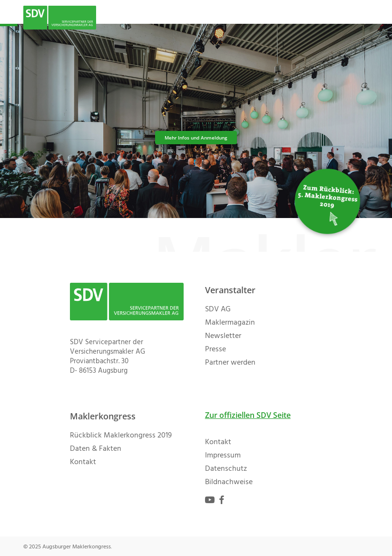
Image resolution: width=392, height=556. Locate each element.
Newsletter (223, 336)
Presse (216, 349)
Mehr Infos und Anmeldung (196, 138)
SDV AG (218, 309)
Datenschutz (226, 469)
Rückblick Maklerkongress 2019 (121, 436)
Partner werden (230, 363)
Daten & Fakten (96, 449)
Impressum (223, 456)
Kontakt (83, 462)
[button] (363, 18)
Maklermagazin (230, 323)
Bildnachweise (229, 482)
